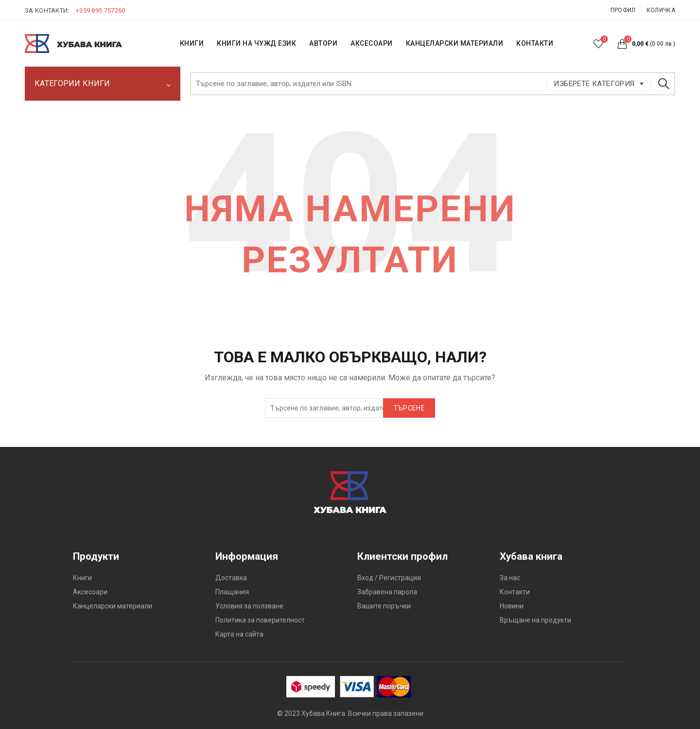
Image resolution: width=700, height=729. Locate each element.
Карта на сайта (239, 634)
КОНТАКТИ (535, 43)
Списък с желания (604, 40)
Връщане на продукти (535, 620)
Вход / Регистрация (389, 578)
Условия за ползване (249, 606)
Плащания (232, 592)
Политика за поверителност (260, 620)
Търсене (663, 84)
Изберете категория (594, 84)
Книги (82, 578)
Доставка (231, 578)
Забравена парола (387, 592)
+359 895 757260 (101, 10)
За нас (510, 578)
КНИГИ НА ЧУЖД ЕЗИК (256, 43)
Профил (623, 10)
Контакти (515, 592)
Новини (512, 606)
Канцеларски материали (455, 43)
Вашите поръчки (384, 606)
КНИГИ (192, 43)
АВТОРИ (323, 43)
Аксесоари (372, 43)
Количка (661, 10)
